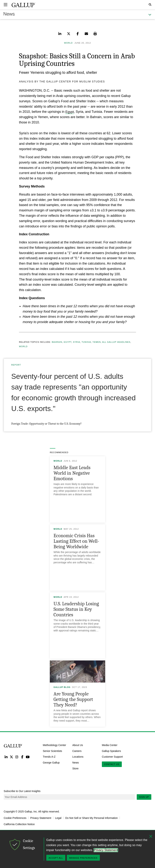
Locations (78, 757)
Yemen (97, 342)
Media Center (110, 745)
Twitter (11, 757)
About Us (78, 745)
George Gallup (51, 763)
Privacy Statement (41, 818)
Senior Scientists (52, 751)
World (23, 346)
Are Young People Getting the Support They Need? (73, 699)
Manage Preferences (83, 858)
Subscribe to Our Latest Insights (22, 791)
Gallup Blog (62, 687)
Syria (77, 342)
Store (75, 768)
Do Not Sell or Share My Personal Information (92, 818)
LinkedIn (6, 757)
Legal (58, 818)
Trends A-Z (49, 757)
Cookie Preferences (15, 818)
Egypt (70, 112)
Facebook (22, 757)
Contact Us (112, 764)
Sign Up (144, 797)
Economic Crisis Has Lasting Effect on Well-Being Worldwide (76, 541)
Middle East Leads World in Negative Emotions (72, 473)
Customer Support (112, 757)
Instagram (17, 757)
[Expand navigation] (6, 5)
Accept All (56, 858)
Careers (77, 751)
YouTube (28, 757)
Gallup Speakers (111, 751)
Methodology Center (54, 745)
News (76, 763)
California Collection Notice (19, 824)
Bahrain (57, 342)
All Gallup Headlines (116, 342)
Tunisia (86, 342)
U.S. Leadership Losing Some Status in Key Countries (76, 609)
